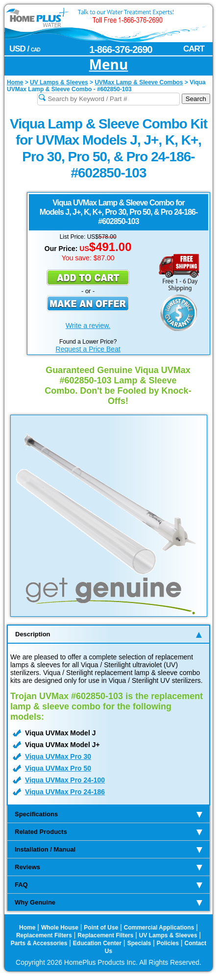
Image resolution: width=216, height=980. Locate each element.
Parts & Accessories (39, 943)
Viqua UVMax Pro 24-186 (65, 792)
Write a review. (88, 326)
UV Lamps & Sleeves (168, 935)
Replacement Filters (44, 935)
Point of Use (101, 928)
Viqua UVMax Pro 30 (58, 756)
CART (194, 49)
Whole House (60, 928)
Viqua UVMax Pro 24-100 (65, 780)
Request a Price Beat (88, 349)
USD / (25, 49)
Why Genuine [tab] (108, 902)
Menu (109, 65)
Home (27, 928)
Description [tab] (108, 634)
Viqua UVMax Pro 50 (58, 768)
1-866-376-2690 (120, 50)
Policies (168, 943)
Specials (139, 943)
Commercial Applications (159, 928)
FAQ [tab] (108, 885)
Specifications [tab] (108, 814)
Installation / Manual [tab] (108, 849)
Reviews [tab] (108, 867)
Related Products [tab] (108, 832)
